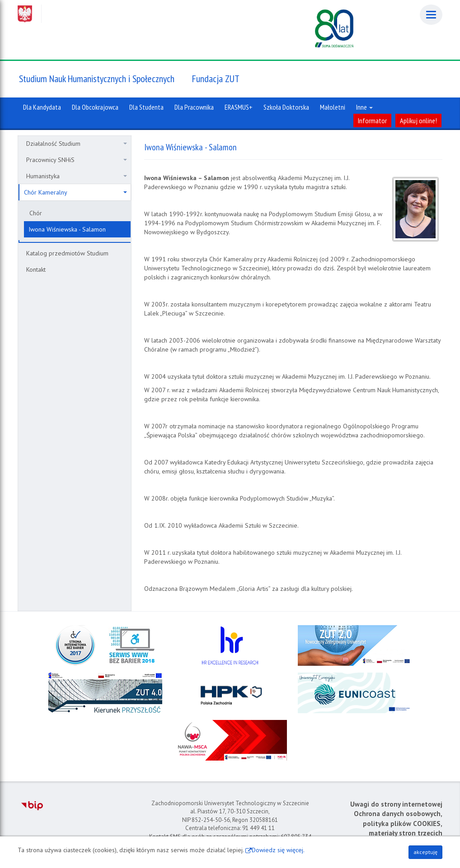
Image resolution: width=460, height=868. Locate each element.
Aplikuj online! (418, 121)
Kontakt (36, 269)
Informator (372, 121)
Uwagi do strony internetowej (396, 804)
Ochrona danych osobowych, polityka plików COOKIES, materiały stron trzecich (398, 823)
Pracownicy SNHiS (77, 160)
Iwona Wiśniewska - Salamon (67, 229)
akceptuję (425, 852)
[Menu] (431, 15)
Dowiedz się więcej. (278, 850)
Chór (36, 213)
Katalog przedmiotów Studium (67, 253)
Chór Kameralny (75, 192)
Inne (364, 107)
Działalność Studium (77, 144)
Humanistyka (77, 176)
